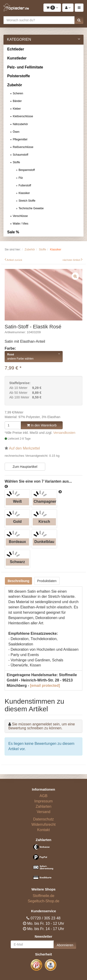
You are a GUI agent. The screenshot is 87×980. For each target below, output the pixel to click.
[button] (79, 20)
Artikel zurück (14, 260)
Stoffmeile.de (43, 896)
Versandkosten (64, 433)
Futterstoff (25, 185)
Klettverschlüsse (23, 116)
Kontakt (43, 830)
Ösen (16, 132)
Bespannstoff (27, 170)
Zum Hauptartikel (25, 467)
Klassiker (24, 193)
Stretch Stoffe (27, 201)
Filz (21, 178)
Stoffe (16, 162)
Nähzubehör (20, 124)
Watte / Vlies (21, 224)
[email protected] (45, 686)
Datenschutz (43, 819)
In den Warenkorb (42, 425)
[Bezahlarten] (43, 864)
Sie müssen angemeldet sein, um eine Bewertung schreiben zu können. (42, 726)
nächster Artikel (72, 260)
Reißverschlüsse (23, 147)
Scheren (18, 93)
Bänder (17, 101)
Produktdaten (47, 581)
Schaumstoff (20, 155)
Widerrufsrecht (43, 824)
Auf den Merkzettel (24, 448)
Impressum (43, 801)
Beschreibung (18, 581)
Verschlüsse (20, 216)
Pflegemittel (20, 139)
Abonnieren (65, 945)
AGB (44, 796)
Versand (43, 812)
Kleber (17, 109)
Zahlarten (44, 806)
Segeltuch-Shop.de (43, 901)
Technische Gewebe (31, 208)
